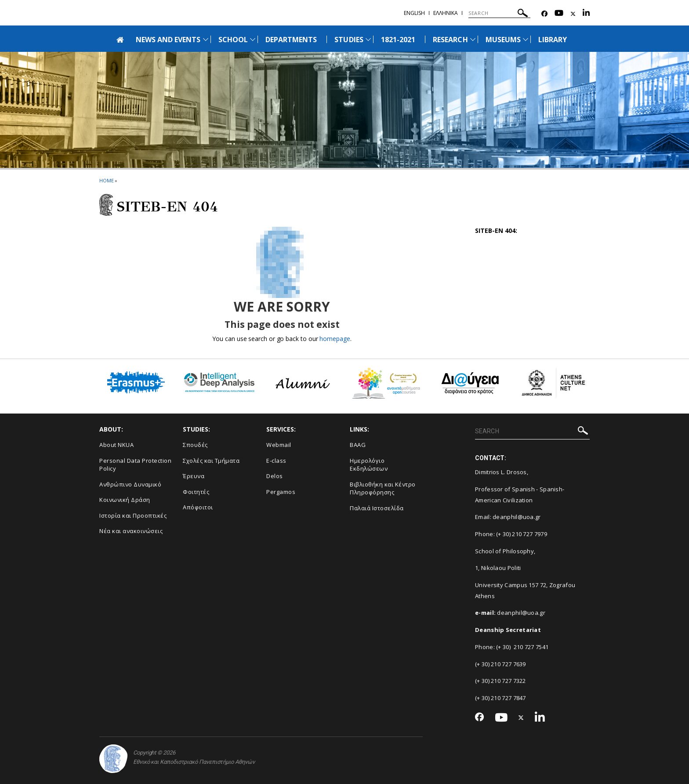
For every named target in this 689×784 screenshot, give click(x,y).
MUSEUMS (503, 40)
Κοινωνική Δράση (125, 500)
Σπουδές (195, 445)
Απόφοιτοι (198, 507)
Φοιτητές (196, 492)
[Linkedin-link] (586, 14)
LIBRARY (553, 40)
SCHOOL (233, 40)
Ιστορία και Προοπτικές (133, 515)
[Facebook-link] (544, 14)
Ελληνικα (446, 13)
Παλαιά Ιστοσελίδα (377, 508)
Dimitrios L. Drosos (501, 472)
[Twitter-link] (573, 14)
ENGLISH (414, 13)
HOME (107, 180)
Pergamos (281, 492)
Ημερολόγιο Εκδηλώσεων (369, 465)
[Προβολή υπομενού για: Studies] (368, 39)
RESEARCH (450, 40)
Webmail (279, 445)
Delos (275, 476)
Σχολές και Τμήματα (211, 461)
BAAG (358, 445)
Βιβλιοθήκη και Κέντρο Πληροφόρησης (383, 488)
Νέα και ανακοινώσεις (131, 531)
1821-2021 (398, 40)
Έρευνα (194, 476)
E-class (276, 461)
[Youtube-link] (559, 14)
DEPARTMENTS (291, 40)
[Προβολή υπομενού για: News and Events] (206, 39)
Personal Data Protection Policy (135, 465)
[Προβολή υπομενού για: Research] (473, 39)
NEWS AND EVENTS (168, 40)
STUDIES (349, 40)
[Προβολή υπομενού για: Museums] (526, 39)
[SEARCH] (499, 13)
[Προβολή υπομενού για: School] (253, 39)
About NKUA (116, 445)
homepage (335, 339)
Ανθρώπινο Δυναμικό (130, 484)
